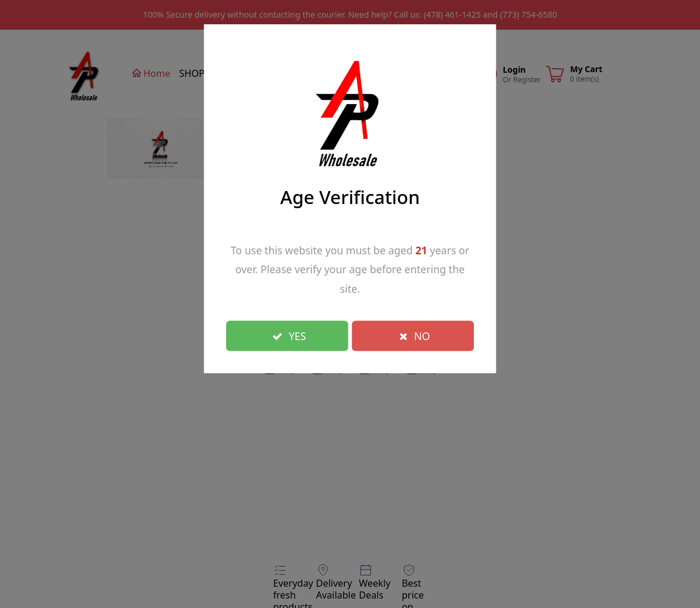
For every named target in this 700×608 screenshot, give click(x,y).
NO (415, 335)
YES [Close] (289, 335)
